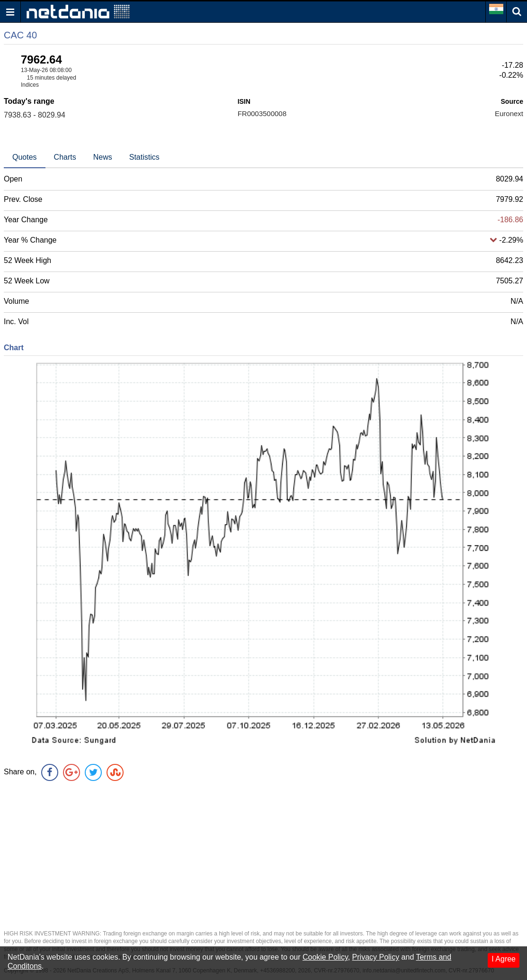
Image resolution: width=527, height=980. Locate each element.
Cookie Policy (325, 957)
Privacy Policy (376, 957)
